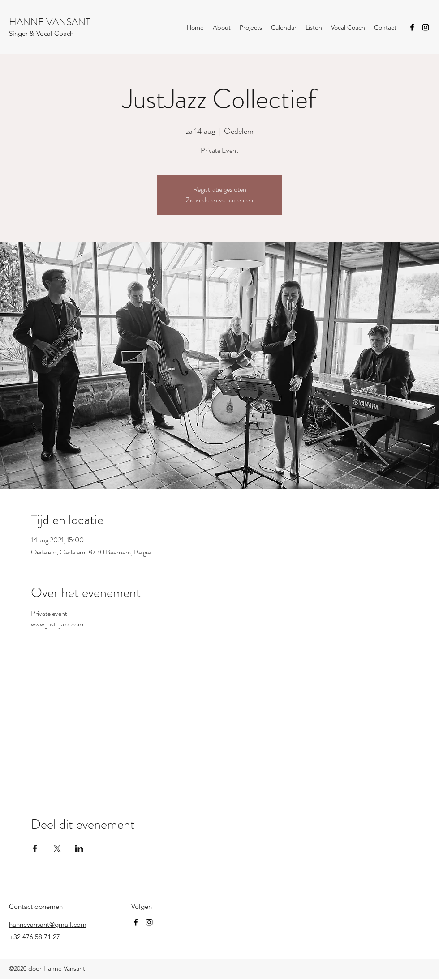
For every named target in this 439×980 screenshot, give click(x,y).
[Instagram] (426, 27)
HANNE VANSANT (49, 22)
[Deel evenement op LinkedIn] (79, 848)
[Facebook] (412, 27)
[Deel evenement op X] (57, 848)
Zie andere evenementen (219, 200)
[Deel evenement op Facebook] (35, 848)
